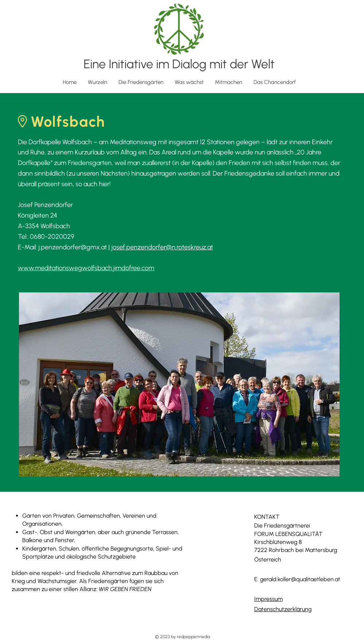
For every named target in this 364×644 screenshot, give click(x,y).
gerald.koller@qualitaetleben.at (300, 579)
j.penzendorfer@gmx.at (73, 247)
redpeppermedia (193, 637)
